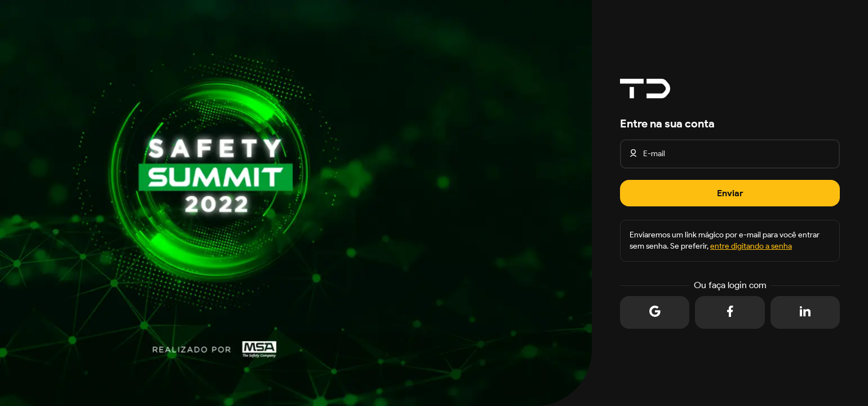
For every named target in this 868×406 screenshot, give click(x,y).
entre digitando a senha (751, 246)
